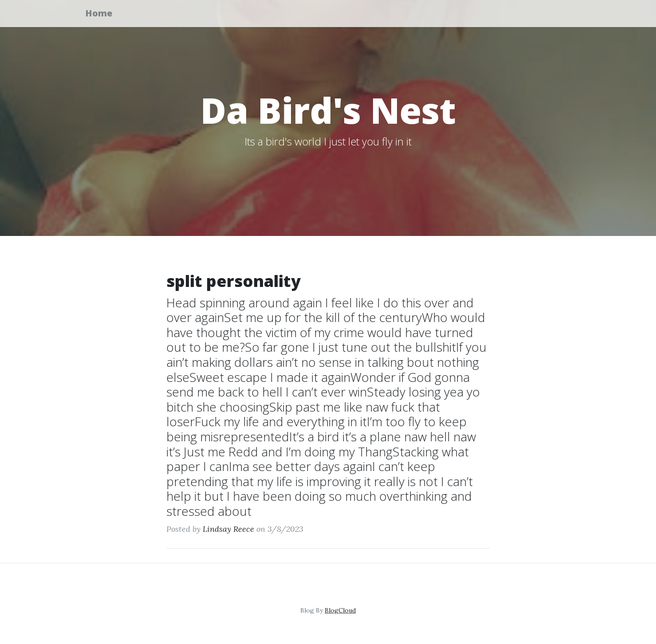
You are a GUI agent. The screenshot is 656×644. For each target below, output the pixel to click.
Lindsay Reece (228, 529)
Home (104, 14)
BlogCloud (340, 610)
